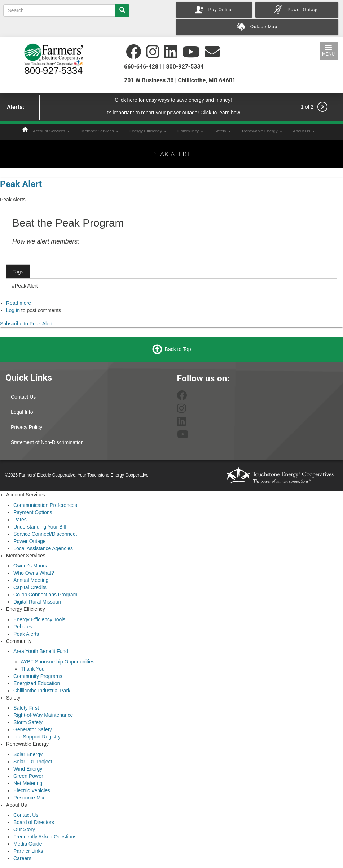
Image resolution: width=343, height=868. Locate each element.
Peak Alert (21, 184)
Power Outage (30, 541)
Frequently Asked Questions (45, 837)
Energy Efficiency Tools (39, 619)
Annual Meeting (31, 580)
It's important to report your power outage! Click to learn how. (173, 113)
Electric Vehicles (32, 790)
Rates (20, 520)
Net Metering (28, 783)
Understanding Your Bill (40, 527)
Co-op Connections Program (45, 595)
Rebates (23, 627)
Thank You (32, 669)
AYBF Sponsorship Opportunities (57, 662)
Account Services (51, 131)
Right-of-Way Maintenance (43, 715)
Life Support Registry (37, 737)
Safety (223, 131)
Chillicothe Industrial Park (42, 691)
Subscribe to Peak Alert (26, 324)
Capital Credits (30, 587)
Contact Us (23, 397)
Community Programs (38, 676)
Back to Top (178, 349)
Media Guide (28, 844)
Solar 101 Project (33, 762)
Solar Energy (28, 754)
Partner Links (28, 851)
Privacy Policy (27, 427)
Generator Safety (33, 729)
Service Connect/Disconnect (45, 534)
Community (190, 131)
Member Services (100, 131)
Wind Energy (28, 769)
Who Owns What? (34, 573)
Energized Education (37, 683)
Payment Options (33, 512)
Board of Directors (34, 822)
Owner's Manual (32, 566)
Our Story (24, 829)
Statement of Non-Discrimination (47, 442)
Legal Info (22, 412)
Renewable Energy (262, 131)
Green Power (28, 776)
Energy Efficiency (148, 131)
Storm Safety (28, 722)
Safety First (26, 708)
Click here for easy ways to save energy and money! (173, 100)
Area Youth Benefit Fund (41, 651)
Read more (19, 303)
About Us (304, 131)
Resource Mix (29, 798)
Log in (13, 310)
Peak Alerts (26, 634)
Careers (22, 858)
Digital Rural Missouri (37, 602)
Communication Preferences (45, 505)
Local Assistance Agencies (43, 548)
